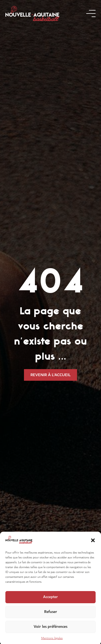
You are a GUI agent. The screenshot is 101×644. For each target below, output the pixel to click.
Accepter (50, 600)
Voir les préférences (50, 630)
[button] (93, 544)
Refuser (51, 615)
